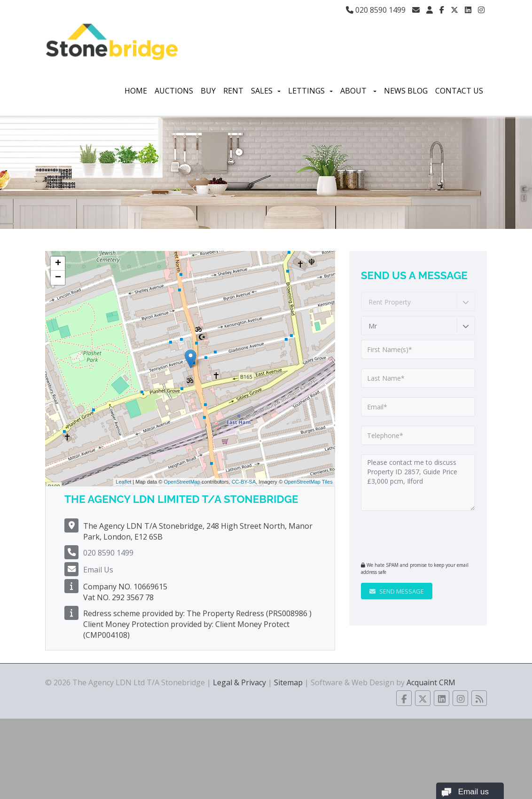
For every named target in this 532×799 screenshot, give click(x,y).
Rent (233, 91)
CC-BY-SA (244, 482)
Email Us (98, 570)
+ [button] (58, 264)
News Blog (406, 91)
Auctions (174, 91)
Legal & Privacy (239, 682)
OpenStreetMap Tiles (308, 482)
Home (136, 91)
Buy (208, 91)
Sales (266, 91)
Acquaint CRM (431, 682)
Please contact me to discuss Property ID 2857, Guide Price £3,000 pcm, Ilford (418, 483)
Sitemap (288, 682)
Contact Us (459, 91)
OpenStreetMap (182, 482)
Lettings (310, 91)
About (358, 91)
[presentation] (418, 535)
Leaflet (123, 482)
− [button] (58, 278)
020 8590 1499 (376, 10)
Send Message (397, 591)
